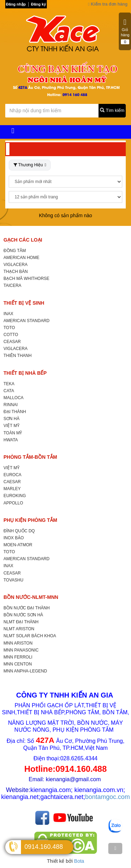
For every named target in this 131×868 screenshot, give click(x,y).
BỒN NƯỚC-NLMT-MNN (31, 597)
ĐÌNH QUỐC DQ (19, 531)
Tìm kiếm (112, 110)
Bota (79, 861)
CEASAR (12, 342)
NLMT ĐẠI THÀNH (21, 622)
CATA (9, 391)
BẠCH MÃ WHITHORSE (26, 279)
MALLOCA (13, 398)
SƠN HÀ (12, 419)
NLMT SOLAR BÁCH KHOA (30, 636)
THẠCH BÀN (16, 272)
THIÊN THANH (17, 356)
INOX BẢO (14, 538)
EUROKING (15, 496)
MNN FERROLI (18, 657)
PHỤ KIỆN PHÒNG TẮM (30, 520)
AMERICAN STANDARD (27, 321)
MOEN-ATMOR (18, 545)
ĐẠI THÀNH (15, 412)
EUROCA (12, 475)
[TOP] (115, 848)
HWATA (11, 440)
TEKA (9, 384)
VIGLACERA (16, 265)
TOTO (9, 328)
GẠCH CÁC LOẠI (23, 240)
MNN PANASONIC (21, 650)
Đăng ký (39, 4)
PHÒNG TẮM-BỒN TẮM (30, 457)
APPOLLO (13, 503)
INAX (8, 314)
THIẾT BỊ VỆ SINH (24, 303)
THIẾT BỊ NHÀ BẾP (25, 373)
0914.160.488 (44, 847)
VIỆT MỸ (12, 426)
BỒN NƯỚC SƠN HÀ (23, 615)
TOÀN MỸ (13, 433)
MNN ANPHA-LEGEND (25, 671)
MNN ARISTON (18, 643)
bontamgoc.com (108, 797)
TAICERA (12, 285)
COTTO (11, 335)
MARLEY (12, 489)
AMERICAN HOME (21, 258)
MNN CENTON (18, 664)
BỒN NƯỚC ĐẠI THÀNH (27, 608)
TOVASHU (13, 580)
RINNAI (11, 405)
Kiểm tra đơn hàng (108, 4)
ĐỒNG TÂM (15, 251)
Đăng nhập (16, 4)
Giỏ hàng (125, 31)
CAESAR (12, 482)
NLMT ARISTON (19, 629)
